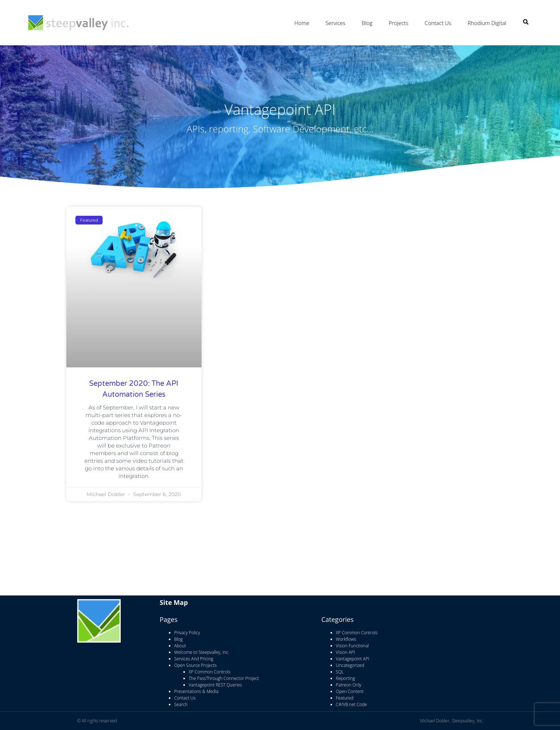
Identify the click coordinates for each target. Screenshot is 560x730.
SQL (340, 672)
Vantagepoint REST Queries (215, 685)
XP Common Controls (210, 672)
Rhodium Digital (487, 23)
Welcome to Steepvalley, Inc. (202, 652)
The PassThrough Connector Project (224, 678)
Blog (367, 23)
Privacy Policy (187, 633)
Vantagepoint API (353, 659)
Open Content (350, 691)
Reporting (346, 678)
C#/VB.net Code (352, 704)
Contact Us (438, 23)
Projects (398, 23)
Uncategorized (350, 665)
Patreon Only (349, 685)
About (180, 646)
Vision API (345, 652)
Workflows (346, 639)
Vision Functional (352, 646)
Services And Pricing (194, 659)
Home (302, 23)
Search (181, 704)
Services (335, 23)
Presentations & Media (196, 691)
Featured (345, 698)
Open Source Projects (196, 665)
